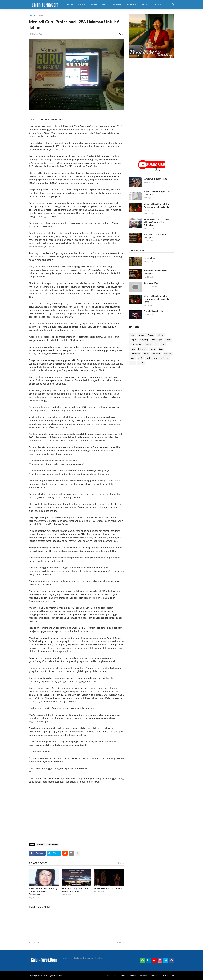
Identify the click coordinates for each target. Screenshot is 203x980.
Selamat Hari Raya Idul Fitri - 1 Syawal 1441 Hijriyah (75, 890)
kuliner (153, 349)
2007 (115, 976)
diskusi (168, 340)
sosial (133, 363)
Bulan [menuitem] (131, 4)
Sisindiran (165, 358)
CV (107, 976)
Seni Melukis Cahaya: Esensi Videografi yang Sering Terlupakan (157, 222)
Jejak (133, 349)
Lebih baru (35, 943)
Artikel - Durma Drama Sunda (108, 888)
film (157, 344)
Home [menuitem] (70, 4)
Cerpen (133, 340)
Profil (140, 358)
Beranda (32, 16)
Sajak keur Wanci (152, 283)
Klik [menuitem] (104, 4)
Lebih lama (118, 943)
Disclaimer (155, 976)
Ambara (40, 16)
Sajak (148, 358)
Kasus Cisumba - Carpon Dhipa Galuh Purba (158, 193)
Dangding (144, 340)
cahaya (160, 335)
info (163, 344)
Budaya (151, 335)
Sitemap (143, 976)
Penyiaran (157, 354)
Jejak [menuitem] (158, 4)
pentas (146, 354)
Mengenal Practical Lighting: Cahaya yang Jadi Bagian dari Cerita (157, 207)
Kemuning (142, 349)
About (124, 976)
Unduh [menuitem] (145, 4)
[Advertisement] (76, 818)
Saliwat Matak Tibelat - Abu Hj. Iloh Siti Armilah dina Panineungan (43, 891)
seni (156, 358)
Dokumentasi (52, 845)
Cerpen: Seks (150, 258)
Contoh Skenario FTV (154, 311)
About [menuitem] (82, 4)
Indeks (121, 863)
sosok (141, 363)
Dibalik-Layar (157, 340)
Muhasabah (135, 354)
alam (133, 335)
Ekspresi (148, 344)
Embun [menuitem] (94, 4)
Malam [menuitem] (117, 4)
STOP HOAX (169, 976)
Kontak (133, 976)
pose (133, 358)
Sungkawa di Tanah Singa (155, 179)
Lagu (161, 349)
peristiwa (168, 354)
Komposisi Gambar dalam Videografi (155, 236)
